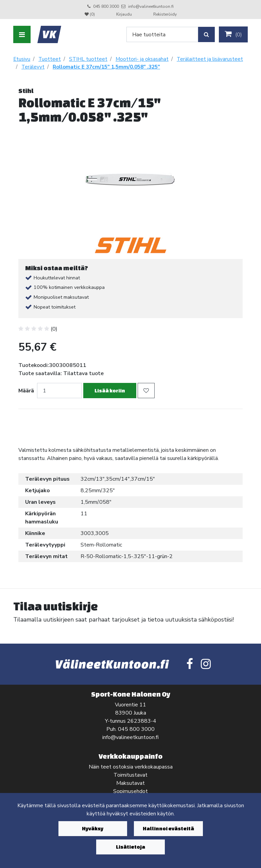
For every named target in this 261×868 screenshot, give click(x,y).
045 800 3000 (106, 6)
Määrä (26, 391)
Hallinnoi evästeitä (168, 828)
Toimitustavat (130, 775)
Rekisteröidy (165, 14)
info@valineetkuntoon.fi (151, 6)
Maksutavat (130, 783)
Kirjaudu (125, 14)
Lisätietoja (130, 847)
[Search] (162, 34)
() (233, 34)
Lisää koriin (110, 391)
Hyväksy (93, 828)
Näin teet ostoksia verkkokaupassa (131, 767)
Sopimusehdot (130, 791)
